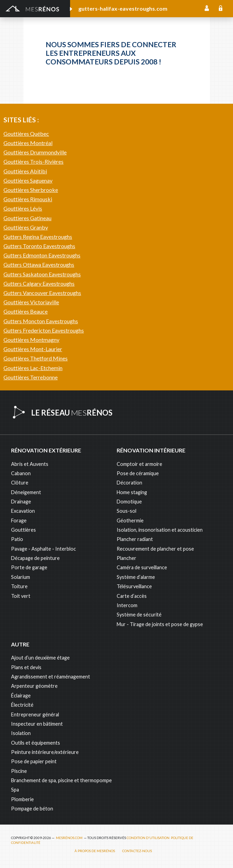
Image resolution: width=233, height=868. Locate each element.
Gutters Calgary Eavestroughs (39, 283)
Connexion (221, 9)
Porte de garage (29, 567)
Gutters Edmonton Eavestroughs (42, 255)
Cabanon (21, 473)
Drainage (21, 502)
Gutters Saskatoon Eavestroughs (42, 274)
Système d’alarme (136, 577)
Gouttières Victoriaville (31, 302)
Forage (19, 520)
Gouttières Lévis (23, 208)
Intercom (127, 605)
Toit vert (21, 596)
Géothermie (130, 520)
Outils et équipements (36, 743)
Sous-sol (127, 511)
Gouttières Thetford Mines (36, 358)
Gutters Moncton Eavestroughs (41, 321)
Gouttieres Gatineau (27, 218)
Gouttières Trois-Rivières (33, 161)
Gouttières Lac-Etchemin (33, 368)
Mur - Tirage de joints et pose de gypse (160, 624)
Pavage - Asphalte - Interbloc (43, 549)
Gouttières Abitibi (25, 171)
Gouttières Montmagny (31, 340)
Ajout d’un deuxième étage (40, 658)
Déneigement (26, 492)
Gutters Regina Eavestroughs (38, 237)
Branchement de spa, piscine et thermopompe (61, 780)
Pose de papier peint (34, 761)
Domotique (129, 502)
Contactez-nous (137, 851)
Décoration (129, 483)
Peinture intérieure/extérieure (45, 752)
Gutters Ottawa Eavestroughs (39, 264)
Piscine (19, 771)
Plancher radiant (135, 539)
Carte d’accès (132, 596)
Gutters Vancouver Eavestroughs (42, 293)
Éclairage (21, 696)
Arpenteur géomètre (34, 686)
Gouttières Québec (26, 134)
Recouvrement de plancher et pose (155, 549)
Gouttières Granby (26, 227)
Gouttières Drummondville (35, 152)
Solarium (21, 577)
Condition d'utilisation (148, 838)
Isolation (21, 733)
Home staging (132, 492)
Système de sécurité (139, 615)
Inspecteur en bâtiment (37, 724)
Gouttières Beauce (26, 311)
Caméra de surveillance (142, 567)
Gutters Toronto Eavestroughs (39, 246)
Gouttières (23, 530)
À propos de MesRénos (95, 851)
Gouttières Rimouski (28, 199)
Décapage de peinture (35, 558)
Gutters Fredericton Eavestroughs (44, 330)
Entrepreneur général (35, 714)
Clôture (20, 483)
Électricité (22, 705)
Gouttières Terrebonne (31, 377)
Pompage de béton (32, 809)
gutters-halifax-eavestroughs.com (123, 8)
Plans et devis (26, 667)
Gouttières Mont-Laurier (33, 349)
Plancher (127, 558)
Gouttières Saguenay (28, 180)
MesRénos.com (69, 838)
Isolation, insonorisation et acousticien (160, 530)
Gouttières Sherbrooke (31, 190)
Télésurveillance (134, 586)
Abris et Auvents (30, 464)
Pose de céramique (138, 473)
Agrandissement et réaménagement (51, 677)
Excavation (23, 511)
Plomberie (22, 799)
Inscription (207, 9)
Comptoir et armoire (139, 464)
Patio (17, 539)
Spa (15, 790)
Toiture (19, 586)
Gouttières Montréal (28, 143)
